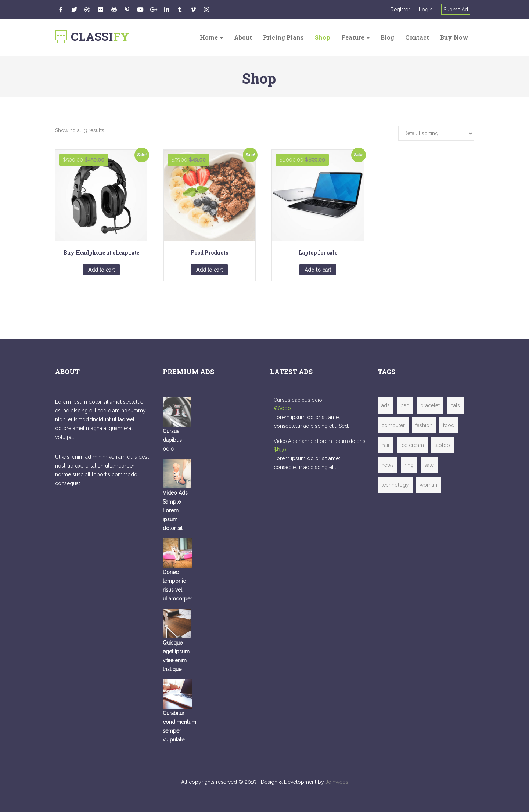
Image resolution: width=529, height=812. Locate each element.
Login (426, 10)
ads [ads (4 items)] (386, 405)
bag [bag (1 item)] (405, 405)
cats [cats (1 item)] (455, 405)
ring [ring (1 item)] (409, 465)
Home (211, 37)
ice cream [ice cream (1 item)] (412, 445)
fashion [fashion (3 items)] (424, 425)
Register (400, 10)
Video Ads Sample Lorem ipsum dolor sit (321, 441)
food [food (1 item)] (449, 425)
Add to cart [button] (101, 270)
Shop (323, 37)
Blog (387, 37)
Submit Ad (456, 10)
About (243, 37)
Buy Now (454, 37)
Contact (417, 37)
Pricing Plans (283, 37)
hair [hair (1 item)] (386, 445)
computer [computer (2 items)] (393, 425)
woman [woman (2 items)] (428, 485)
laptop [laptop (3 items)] (442, 445)
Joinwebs (337, 782)
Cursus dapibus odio (298, 400)
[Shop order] (436, 133)
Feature (355, 37)
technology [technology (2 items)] (395, 485)
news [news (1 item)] (388, 465)
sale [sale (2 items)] (429, 465)
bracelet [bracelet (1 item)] (430, 405)
